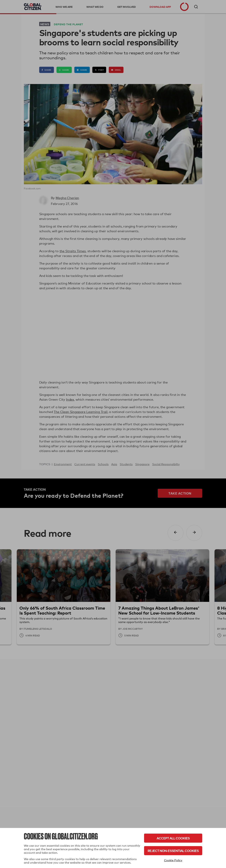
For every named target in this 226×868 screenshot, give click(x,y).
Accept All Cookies (173, 838)
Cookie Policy (173, 860)
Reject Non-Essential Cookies (173, 851)
